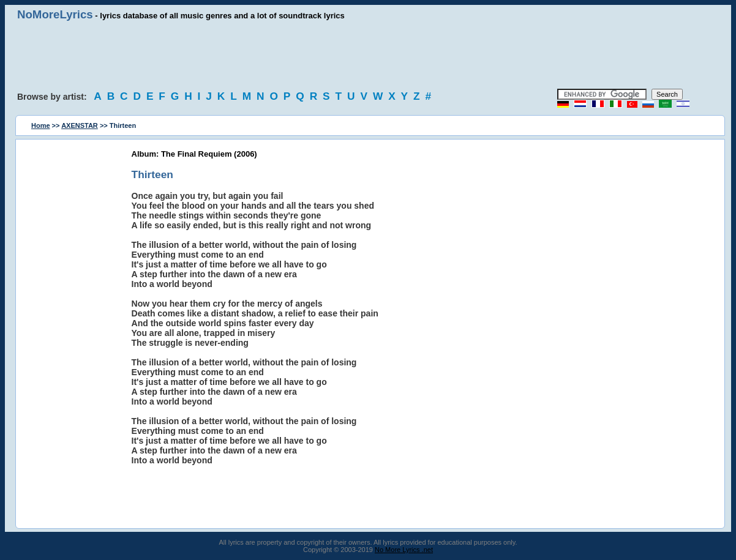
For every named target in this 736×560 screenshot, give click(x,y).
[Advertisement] (368, 55)
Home (41, 125)
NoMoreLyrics (55, 14)
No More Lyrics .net (404, 550)
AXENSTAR (80, 125)
